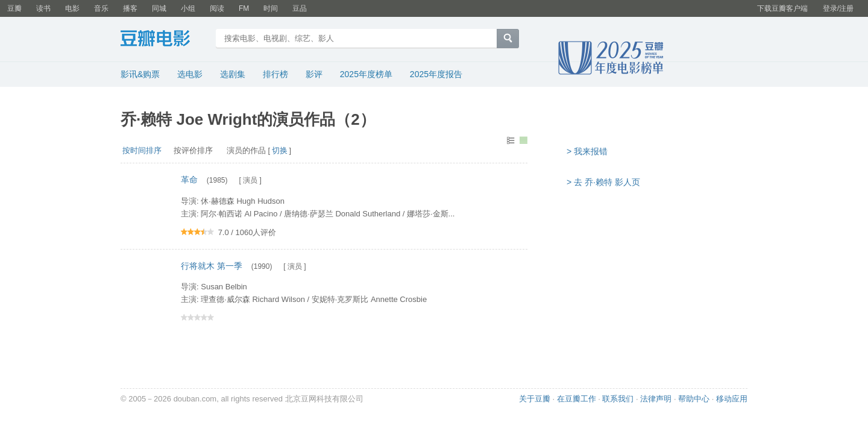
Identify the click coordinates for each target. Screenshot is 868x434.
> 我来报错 (587, 151)
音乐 (101, 8)
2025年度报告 (436, 74)
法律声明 (656, 399)
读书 (43, 8)
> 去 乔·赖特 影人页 (603, 182)
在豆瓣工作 (577, 399)
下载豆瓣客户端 (782, 8)
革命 (189, 180)
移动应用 (732, 399)
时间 (271, 8)
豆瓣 (14, 8)
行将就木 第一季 (212, 266)
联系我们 (618, 399)
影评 (314, 74)
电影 (72, 8)
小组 (188, 8)
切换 (280, 150)
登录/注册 (838, 8)
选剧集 (233, 74)
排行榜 (275, 74)
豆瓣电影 (164, 40)
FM (244, 8)
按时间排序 (142, 150)
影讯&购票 (140, 74)
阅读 (217, 8)
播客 (130, 8)
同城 (159, 8)
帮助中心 (694, 399)
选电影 (190, 74)
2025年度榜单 (366, 74)
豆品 (300, 8)
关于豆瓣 (535, 399)
